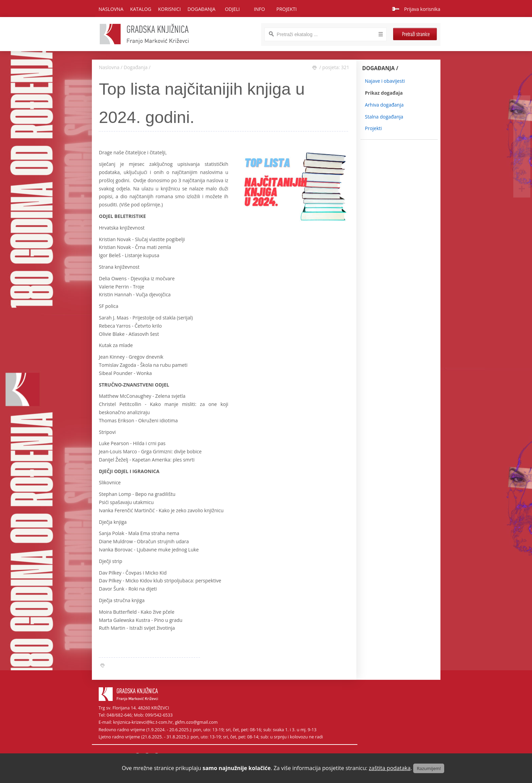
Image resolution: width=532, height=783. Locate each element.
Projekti (373, 128)
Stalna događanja (384, 117)
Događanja (135, 67)
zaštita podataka (390, 768)
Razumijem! (429, 768)
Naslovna (111, 9)
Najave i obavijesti (385, 81)
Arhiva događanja (384, 105)
